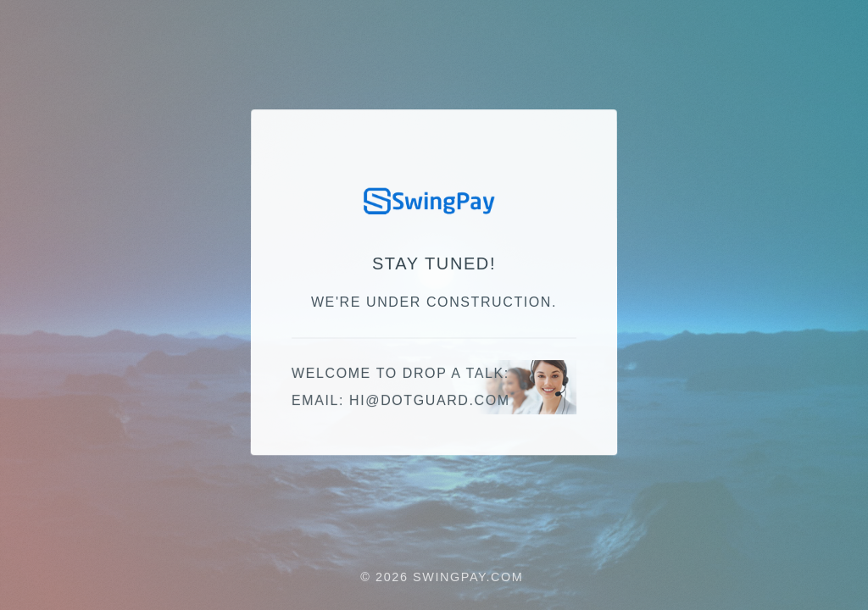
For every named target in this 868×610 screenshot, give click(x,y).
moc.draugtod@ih (430, 401)
